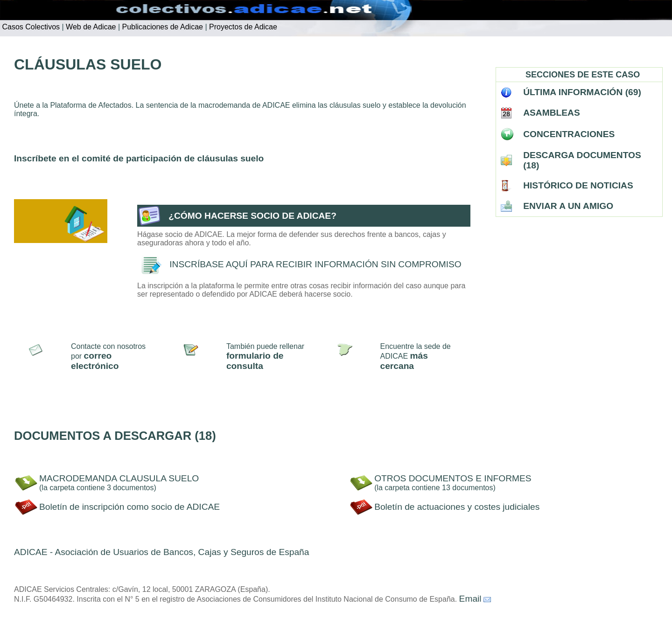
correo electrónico (95, 361)
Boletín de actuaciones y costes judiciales (457, 507)
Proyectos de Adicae (242, 27)
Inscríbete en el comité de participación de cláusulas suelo (139, 158)
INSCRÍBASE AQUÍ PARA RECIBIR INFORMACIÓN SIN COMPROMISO (315, 264)
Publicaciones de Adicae (161, 27)
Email (470, 599)
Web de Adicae (90, 27)
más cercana (404, 361)
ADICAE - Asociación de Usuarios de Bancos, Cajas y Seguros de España (161, 552)
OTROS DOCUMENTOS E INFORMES (453, 478)
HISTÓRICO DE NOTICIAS (578, 185)
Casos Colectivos (30, 27)
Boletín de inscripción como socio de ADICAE (129, 507)
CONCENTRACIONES (569, 134)
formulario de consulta (255, 361)
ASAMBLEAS (552, 113)
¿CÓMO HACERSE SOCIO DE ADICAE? (252, 216)
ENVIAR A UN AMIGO (568, 206)
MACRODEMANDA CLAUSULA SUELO (119, 478)
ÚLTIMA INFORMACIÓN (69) (582, 92)
